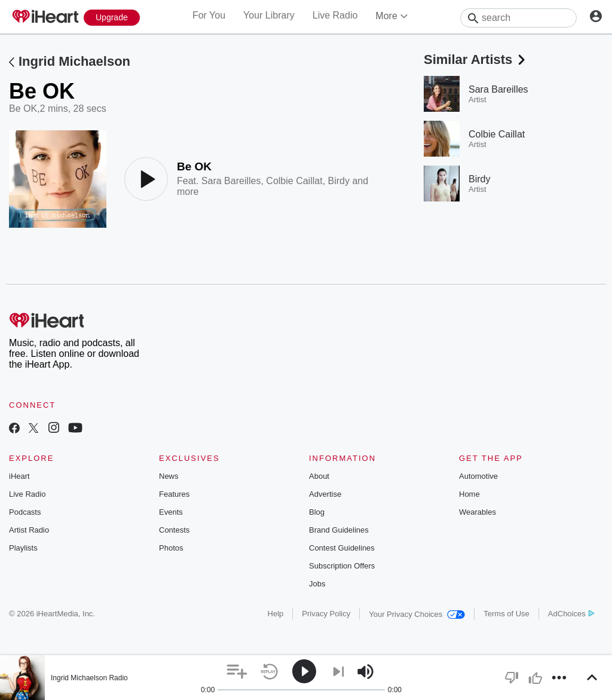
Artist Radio (29, 530)
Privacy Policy (326, 614)
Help (276, 614)
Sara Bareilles (231, 181)
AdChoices (571, 614)
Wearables (478, 512)
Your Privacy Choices (417, 614)
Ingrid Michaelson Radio (89, 678)
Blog (317, 512)
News (169, 476)
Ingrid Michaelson (74, 61)
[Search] (518, 18)
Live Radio (335, 15)
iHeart (19, 476)
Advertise (325, 494)
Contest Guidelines (342, 548)
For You (209, 15)
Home (469, 494)
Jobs (317, 584)
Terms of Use (507, 614)
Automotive (478, 476)
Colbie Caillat (294, 181)
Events (171, 512)
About (319, 476)
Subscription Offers (342, 566)
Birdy (339, 181)
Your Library (269, 15)
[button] (237, 672)
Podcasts (25, 512)
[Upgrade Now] (112, 18)
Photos (171, 548)
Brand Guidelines (339, 530)
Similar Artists (476, 59)
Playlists (23, 548)
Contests (174, 530)
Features (174, 494)
